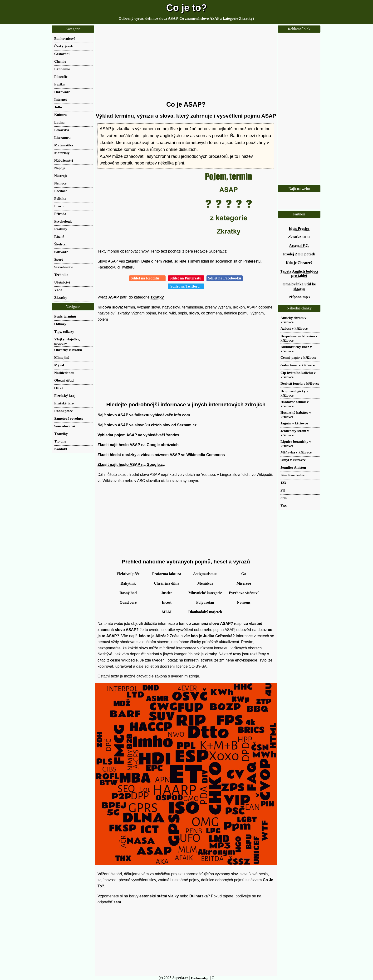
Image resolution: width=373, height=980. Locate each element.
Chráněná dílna (167, 583)
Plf (283, 490)
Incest (167, 602)
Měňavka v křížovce (296, 452)
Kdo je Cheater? (299, 263)
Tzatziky (61, 434)
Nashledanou (64, 373)
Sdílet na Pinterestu (186, 278)
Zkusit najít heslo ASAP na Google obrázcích (138, 445)
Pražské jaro (64, 403)
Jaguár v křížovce (294, 423)
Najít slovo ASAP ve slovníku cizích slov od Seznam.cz (147, 425)
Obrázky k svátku (68, 350)
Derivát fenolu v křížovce (300, 383)
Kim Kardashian (293, 475)
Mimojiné (62, 357)
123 (283, 483)
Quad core (128, 602)
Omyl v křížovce (293, 460)
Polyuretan (205, 602)
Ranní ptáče (64, 411)
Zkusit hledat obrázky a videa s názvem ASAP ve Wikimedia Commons (161, 455)
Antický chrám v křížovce (293, 320)
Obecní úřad (64, 380)
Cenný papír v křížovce (298, 357)
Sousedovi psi (65, 426)
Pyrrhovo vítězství (244, 593)
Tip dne (60, 441)
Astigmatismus (205, 574)
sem (117, 902)
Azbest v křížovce (294, 328)
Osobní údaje (200, 978)
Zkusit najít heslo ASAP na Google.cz (131, 465)
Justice (167, 593)
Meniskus (205, 583)
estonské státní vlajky (159, 896)
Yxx (284, 505)
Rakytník (128, 583)
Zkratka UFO (299, 237)
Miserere (244, 583)
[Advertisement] (186, 63)
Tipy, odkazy (64, 331)
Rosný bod (128, 593)
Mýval (59, 365)
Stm (284, 498)
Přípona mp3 (299, 297)
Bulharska (199, 896)
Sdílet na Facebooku (225, 278)
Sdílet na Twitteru (186, 286)
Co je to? (186, 8)
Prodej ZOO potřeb (299, 254)
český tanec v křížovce (298, 365)
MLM (167, 612)
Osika (59, 388)
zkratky (157, 297)
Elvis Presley (299, 228)
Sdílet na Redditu (147, 278)
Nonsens (244, 602)
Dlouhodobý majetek (205, 612)
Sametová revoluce (69, 418)
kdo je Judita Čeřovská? (213, 636)
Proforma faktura (167, 574)
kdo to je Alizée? (154, 636)
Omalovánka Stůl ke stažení (299, 286)
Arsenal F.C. (299, 246)
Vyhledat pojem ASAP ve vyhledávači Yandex (138, 435)
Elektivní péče (128, 574)
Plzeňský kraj (65, 395)
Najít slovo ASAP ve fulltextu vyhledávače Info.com (144, 415)
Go (244, 574)
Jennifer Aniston (293, 467)
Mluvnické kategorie (205, 593)
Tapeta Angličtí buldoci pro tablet (299, 273)
